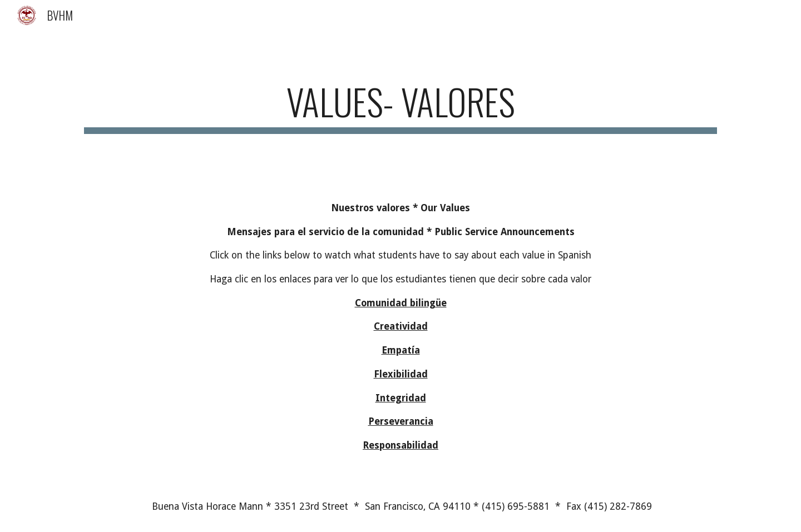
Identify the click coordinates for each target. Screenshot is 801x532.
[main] (400, 107)
